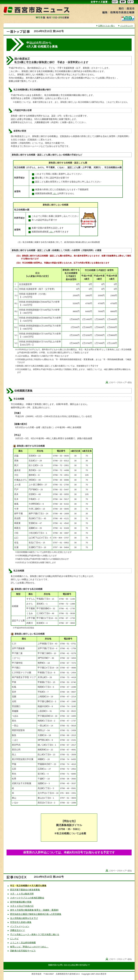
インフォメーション (20, 926)
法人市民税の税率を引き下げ (24, 918)
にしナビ (14, 939)
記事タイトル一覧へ (107, 26)
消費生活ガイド (18, 930)
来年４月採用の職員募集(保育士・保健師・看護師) (34, 910)
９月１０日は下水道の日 (22, 906)
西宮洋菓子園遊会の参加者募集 (25, 890)
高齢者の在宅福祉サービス (23, 951)
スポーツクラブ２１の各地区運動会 (27, 898)
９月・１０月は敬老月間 (22, 894)
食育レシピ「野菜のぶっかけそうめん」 (29, 947)
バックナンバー (127, 26)
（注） (55, 194)
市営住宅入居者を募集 (21, 922)
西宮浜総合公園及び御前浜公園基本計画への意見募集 (36, 914)
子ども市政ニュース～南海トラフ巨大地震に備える (35, 934)
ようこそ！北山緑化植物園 (23, 943)
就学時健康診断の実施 (21, 902)
